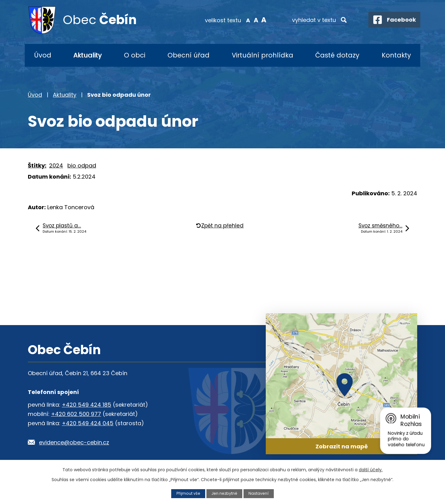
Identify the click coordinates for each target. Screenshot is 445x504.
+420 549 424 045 (88, 423)
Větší (261, 20)
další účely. (371, 470)
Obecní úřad (189, 55)
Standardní (254, 20)
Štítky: (37, 165)
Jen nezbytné (225, 493)
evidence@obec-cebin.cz (74, 442)
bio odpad (82, 165)
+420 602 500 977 (76, 414)
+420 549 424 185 (87, 405)
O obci (135, 55)
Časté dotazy (337, 55)
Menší (246, 20)
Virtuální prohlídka (263, 55)
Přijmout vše (188, 493)
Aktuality (87, 55)
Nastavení (259, 493)
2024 (56, 165)
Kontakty (396, 55)
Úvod (43, 55)
